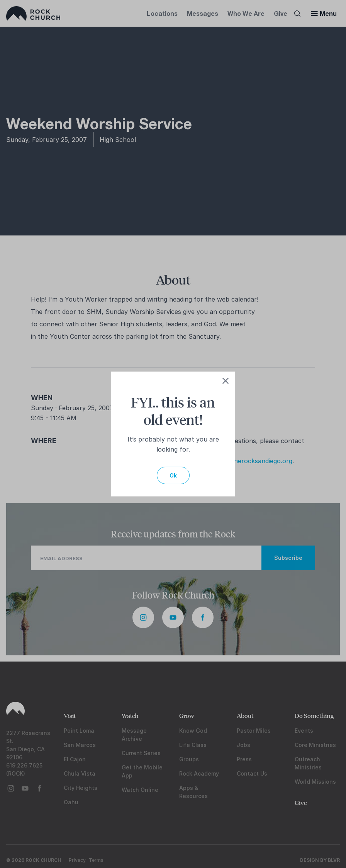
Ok (173, 475)
